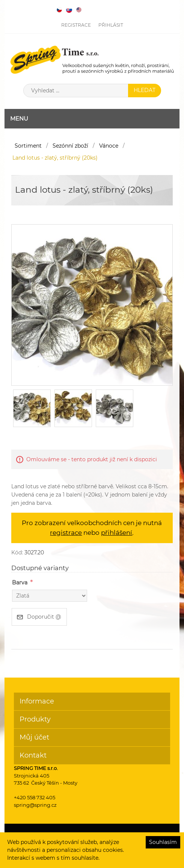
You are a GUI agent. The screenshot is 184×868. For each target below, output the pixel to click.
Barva (20, 583)
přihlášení (117, 533)
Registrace (76, 25)
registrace (66, 533)
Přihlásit (111, 25)
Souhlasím (163, 842)
